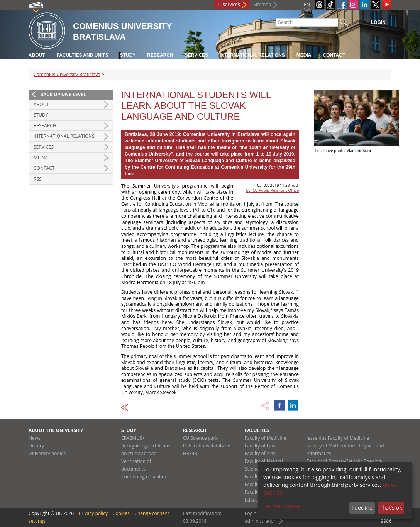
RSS (38, 179)
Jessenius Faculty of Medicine (338, 438)
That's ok (391, 508)
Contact (334, 55)
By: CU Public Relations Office (273, 190)
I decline (362, 508)
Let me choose (282, 506)
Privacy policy (93, 513)
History (36, 446)
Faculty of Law (260, 446)
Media (304, 55)
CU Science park (200, 438)
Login (378, 22)
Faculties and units (83, 55)
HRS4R (190, 453)
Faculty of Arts (260, 453)
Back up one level (63, 94)
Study (128, 55)
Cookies (121, 513)
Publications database (207, 446)
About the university (56, 430)
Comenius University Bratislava (67, 74)
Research (160, 55)
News (35, 438)
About (37, 55)
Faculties (257, 430)
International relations (252, 55)
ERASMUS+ (133, 438)
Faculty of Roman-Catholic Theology (345, 461)
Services (196, 55)
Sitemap (262, 4)
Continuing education (144, 477)
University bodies (47, 453)
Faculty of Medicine (266, 438)
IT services (229, 4)
